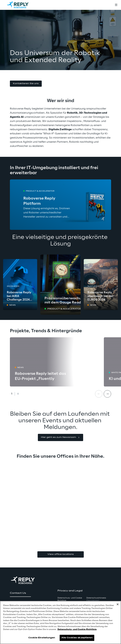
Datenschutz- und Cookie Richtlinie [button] (70, 599)
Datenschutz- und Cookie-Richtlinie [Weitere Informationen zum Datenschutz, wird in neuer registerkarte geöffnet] (77, 629)
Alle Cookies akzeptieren (77, 638)
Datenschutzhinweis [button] (96, 599)
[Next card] (107, 394)
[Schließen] (118, 604)
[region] (60, 622)
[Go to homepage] (21, 5)
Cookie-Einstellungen (42, 638)
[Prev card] (99, 394)
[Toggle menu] (116, 5)
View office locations (61, 554)
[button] (26, 84)
